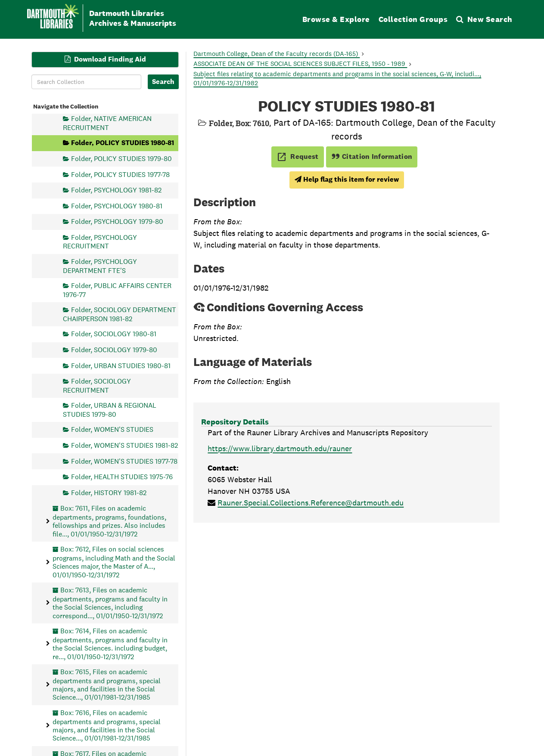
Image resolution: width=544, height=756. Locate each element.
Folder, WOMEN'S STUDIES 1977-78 (124, 461)
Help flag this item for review (347, 179)
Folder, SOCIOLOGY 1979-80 (114, 349)
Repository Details (235, 422)
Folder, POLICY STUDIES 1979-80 (121, 158)
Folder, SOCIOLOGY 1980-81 (114, 334)
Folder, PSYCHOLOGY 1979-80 (117, 222)
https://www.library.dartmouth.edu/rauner (280, 448)
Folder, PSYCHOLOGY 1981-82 (116, 190)
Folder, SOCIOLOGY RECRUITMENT (97, 386)
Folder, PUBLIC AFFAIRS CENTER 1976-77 (117, 290)
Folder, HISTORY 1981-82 (109, 492)
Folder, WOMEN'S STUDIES (112, 429)
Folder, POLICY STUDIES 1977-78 (120, 174)
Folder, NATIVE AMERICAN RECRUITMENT (107, 123)
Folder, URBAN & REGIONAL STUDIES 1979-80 (110, 410)
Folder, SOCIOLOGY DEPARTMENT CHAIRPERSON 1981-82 (120, 314)
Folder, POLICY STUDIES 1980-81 (123, 143)
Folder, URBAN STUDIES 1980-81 (121, 365)
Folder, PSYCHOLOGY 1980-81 (117, 206)
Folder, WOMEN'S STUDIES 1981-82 (124, 445)
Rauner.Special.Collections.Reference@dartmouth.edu (311, 503)
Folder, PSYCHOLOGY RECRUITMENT (100, 242)
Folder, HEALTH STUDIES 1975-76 (122, 477)
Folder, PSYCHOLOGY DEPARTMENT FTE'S (100, 266)
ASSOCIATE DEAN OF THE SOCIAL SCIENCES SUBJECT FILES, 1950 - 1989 (300, 64)
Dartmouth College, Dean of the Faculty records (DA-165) (277, 54)
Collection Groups (413, 19)
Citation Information (372, 156)
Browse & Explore (336, 19)
